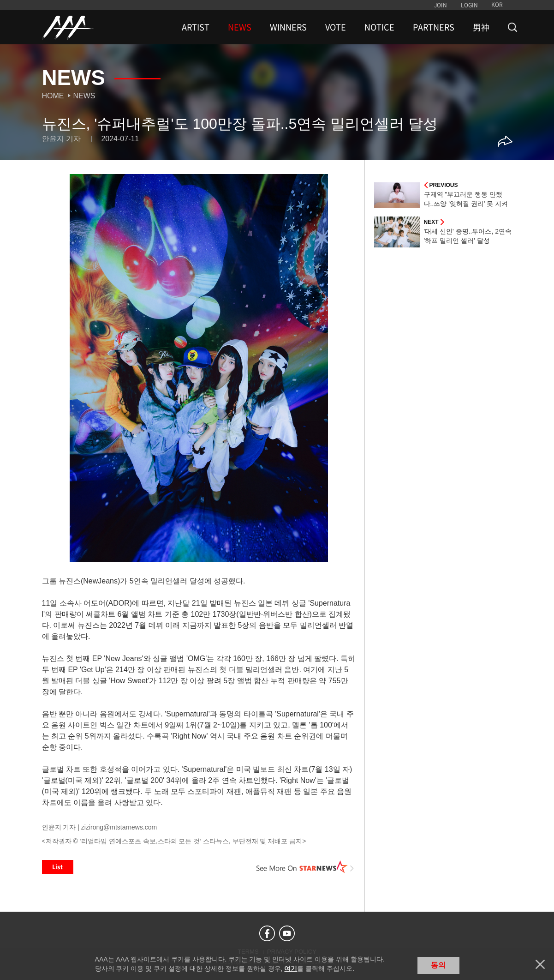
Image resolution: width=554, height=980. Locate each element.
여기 (291, 968)
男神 (481, 27)
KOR (497, 5)
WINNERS (288, 27)
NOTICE (379, 27)
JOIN (441, 5)
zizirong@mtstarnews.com (119, 827)
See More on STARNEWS (305, 867)
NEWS (240, 27)
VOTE (336, 27)
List (58, 867)
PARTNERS (434, 27)
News (84, 96)
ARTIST (196, 27)
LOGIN (469, 5)
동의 (438, 965)
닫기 (540, 964)
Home (53, 96)
